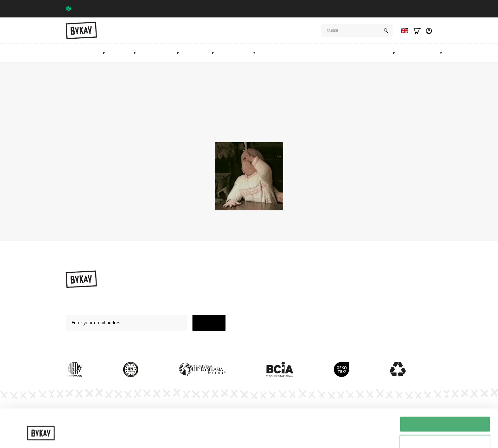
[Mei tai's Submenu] (215, 53)
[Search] (386, 31)
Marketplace (378, 53)
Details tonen (343, 430)
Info (433, 53)
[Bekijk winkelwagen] (417, 31)
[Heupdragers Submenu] (180, 53)
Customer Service (338, 335)
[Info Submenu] (443, 53)
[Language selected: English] (403, 31)
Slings (124, 53)
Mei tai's (200, 53)
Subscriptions (340, 53)
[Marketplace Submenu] (396, 53)
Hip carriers (161, 53)
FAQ (324, 324)
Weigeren (445, 432)
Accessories (239, 53)
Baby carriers (86, 53)
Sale (412, 53)
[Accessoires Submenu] (256, 53)
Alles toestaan (445, 395)
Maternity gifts (297, 53)
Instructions (332, 291)
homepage (256, 128)
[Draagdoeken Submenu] (137, 53)
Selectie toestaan (445, 414)
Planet (326, 302)
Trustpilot (420, 9)
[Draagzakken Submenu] (106, 53)
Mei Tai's (275, 313)
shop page (357, 121)
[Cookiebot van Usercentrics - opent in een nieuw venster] (41, 436)
